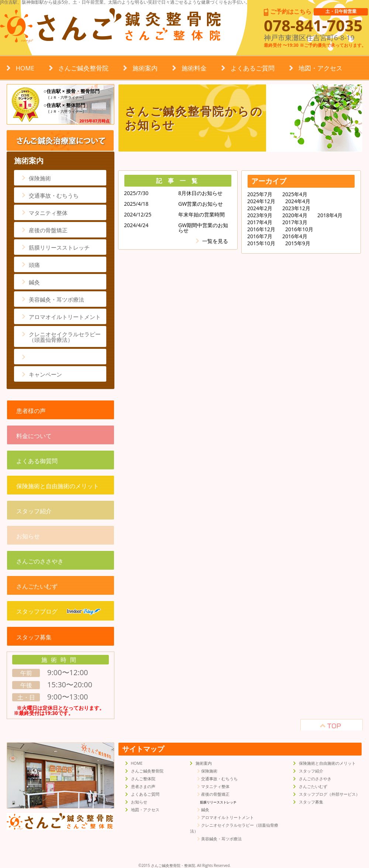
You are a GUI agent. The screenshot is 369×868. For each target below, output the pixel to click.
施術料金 (194, 68)
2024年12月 (261, 201)
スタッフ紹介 (34, 511)
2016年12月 (261, 229)
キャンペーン (45, 374)
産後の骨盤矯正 (48, 230)
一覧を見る (215, 241)
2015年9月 (298, 243)
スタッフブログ (58, 611)
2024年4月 (298, 201)
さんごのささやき (40, 561)
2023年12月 (296, 208)
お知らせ (28, 536)
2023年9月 (260, 215)
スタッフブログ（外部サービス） (329, 794)
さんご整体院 (143, 779)
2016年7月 (260, 236)
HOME (25, 68)
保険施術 (40, 178)
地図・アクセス (320, 68)
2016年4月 (295, 236)
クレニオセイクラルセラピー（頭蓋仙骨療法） (65, 337)
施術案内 (145, 68)
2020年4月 (295, 215)
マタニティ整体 (48, 213)
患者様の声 (31, 411)
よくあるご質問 (253, 68)
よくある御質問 (37, 461)
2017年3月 (295, 222)
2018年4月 (330, 215)
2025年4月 (295, 194)
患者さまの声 (143, 787)
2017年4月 (260, 222)
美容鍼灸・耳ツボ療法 (56, 299)
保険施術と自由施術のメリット (58, 486)
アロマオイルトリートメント (65, 317)
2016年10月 (299, 229)
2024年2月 (260, 208)
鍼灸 (34, 282)
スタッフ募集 (34, 637)
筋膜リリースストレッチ (59, 247)
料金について (34, 436)
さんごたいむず (37, 586)
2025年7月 (260, 194)
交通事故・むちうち (54, 195)
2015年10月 (261, 243)
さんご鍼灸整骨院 (83, 68)
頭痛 (34, 265)
